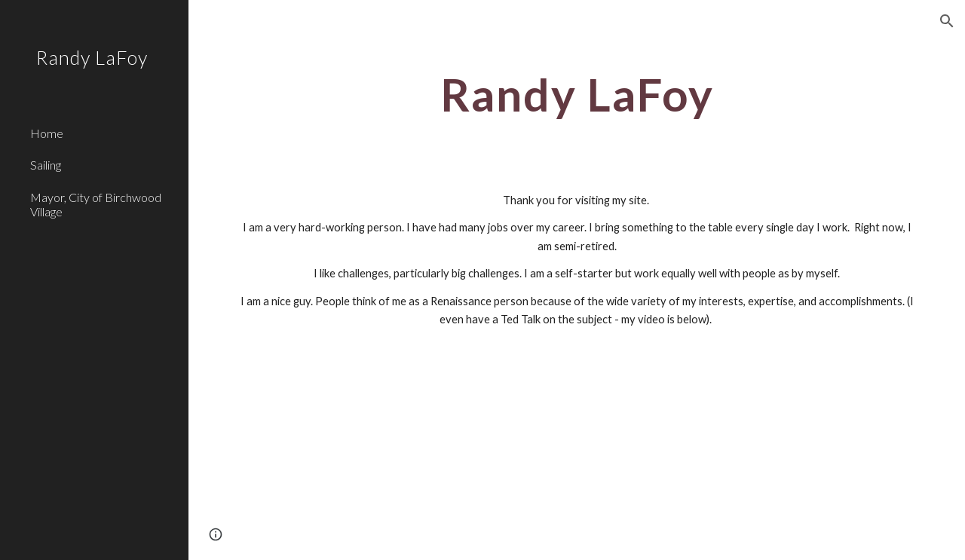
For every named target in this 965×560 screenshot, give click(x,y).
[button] (947, 21)
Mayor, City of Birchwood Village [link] (96, 204)
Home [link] (47, 133)
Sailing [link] (46, 165)
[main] (577, 94)
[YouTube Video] (518, 457)
